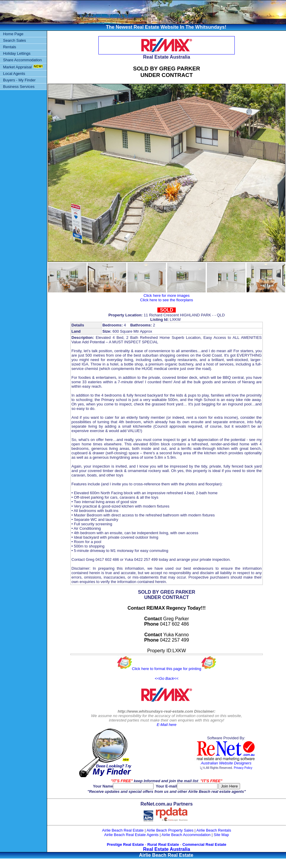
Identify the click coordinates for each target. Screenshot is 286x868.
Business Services (19, 87)
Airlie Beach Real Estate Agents (132, 835)
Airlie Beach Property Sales (170, 830)
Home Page (13, 34)
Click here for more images (166, 295)
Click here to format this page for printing (167, 669)
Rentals (9, 47)
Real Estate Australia (167, 849)
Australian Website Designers (226, 763)
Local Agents (14, 74)
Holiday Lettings (17, 53)
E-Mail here (167, 725)
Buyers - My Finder (19, 80)
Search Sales (14, 40)
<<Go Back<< (167, 678)
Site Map (221, 835)
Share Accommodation (22, 60)
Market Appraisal (17, 67)
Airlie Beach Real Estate (123, 830)
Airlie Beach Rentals (214, 830)
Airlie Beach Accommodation (186, 835)
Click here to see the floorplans (167, 300)
